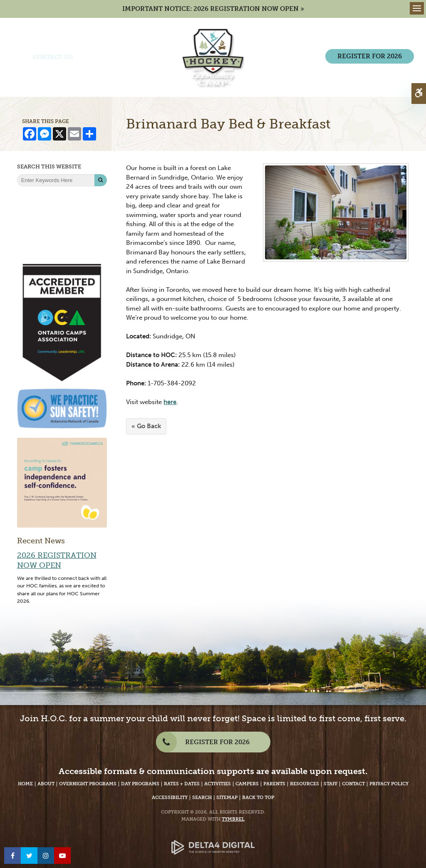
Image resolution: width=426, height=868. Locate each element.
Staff (331, 784)
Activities (218, 784)
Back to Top (258, 798)
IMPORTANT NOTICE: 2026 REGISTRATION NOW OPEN (211, 9)
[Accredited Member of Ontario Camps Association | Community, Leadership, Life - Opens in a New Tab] (62, 322)
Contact (353, 784)
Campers (247, 784)
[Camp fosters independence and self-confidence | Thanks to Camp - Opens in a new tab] (62, 482)
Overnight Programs (88, 784)
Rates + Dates (182, 784)
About (46, 784)
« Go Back (146, 426)
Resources (305, 784)
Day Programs (140, 784)
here (170, 402)
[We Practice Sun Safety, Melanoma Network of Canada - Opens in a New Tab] (62, 408)
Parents (274, 784)
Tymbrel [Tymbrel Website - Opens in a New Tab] (233, 819)
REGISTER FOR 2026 (370, 56)
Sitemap (227, 798)
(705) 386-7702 (96, 57)
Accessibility (170, 798)
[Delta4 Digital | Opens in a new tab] (213, 841)
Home (25, 784)
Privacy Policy (389, 784)
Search (202, 798)
